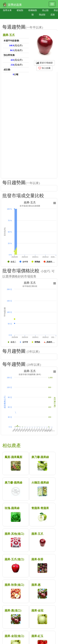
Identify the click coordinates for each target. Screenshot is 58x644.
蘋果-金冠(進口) (14, 636)
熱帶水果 (7, 10)
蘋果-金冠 (37, 611)
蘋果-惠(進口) (13, 611)
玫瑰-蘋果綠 (12, 508)
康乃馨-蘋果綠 (40, 457)
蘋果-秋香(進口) (14, 585)
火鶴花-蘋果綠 (40, 483)
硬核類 (20, 10)
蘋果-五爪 (37, 534)
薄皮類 (42, 15)
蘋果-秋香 (37, 559)
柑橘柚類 (33, 10)
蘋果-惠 (36, 585)
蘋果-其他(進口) (14, 534)
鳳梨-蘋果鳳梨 (13, 457)
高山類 (45, 10)
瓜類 (53, 15)
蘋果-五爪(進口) (14, 559)
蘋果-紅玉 (37, 636)
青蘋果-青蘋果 (40, 508)
